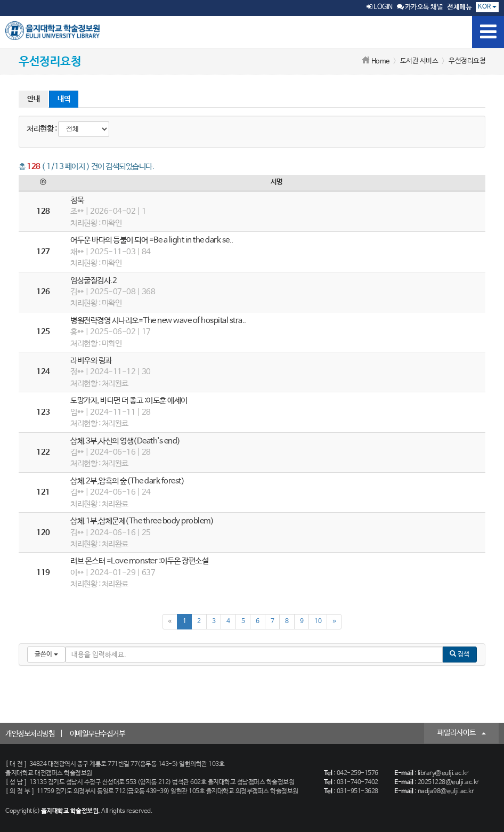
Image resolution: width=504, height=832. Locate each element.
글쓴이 (46, 655)
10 (318, 621)
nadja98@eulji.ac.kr (446, 791)
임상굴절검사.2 (94, 281)
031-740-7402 (357, 782)
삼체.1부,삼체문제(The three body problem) (142, 521)
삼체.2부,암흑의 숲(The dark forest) (127, 481)
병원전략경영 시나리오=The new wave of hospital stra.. (158, 321)
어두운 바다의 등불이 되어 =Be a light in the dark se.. (152, 240)
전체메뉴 (459, 7)
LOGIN (380, 7)
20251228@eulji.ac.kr (448, 782)
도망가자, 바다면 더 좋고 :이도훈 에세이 (129, 401)
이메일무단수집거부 (97, 734)
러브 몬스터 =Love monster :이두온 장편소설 (139, 561)
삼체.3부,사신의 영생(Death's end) (125, 441)
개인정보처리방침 (30, 734)
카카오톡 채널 (420, 7)
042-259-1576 (357, 773)
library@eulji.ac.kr (443, 773)
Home (380, 62)
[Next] (334, 622)
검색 (460, 654)
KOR (487, 7)
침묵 (77, 200)
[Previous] (170, 622)
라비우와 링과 (91, 361)
